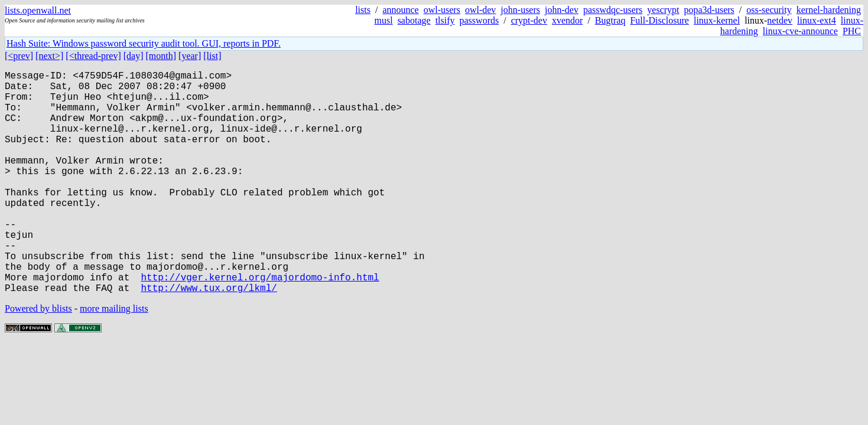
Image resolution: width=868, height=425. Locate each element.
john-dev (562, 10)
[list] (212, 56)
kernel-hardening (829, 10)
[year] (190, 56)
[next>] (49, 56)
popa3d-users (709, 10)
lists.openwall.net (38, 10)
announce (400, 10)
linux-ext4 (817, 20)
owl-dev (480, 10)
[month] (161, 56)
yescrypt (663, 10)
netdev (780, 20)
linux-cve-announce (800, 31)
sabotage (414, 20)
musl (384, 20)
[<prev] (19, 56)
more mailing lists (114, 358)
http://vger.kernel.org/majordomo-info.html (260, 324)
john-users (520, 10)
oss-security (769, 10)
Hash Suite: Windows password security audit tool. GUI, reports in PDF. (144, 43)
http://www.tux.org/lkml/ (209, 337)
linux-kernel (717, 20)
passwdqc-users (613, 10)
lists (363, 10)
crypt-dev (529, 20)
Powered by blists (38, 358)
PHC (852, 31)
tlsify (445, 20)
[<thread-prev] (93, 56)
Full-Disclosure (659, 20)
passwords (479, 20)
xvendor (567, 20)
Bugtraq (610, 20)
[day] (134, 56)
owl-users (442, 10)
